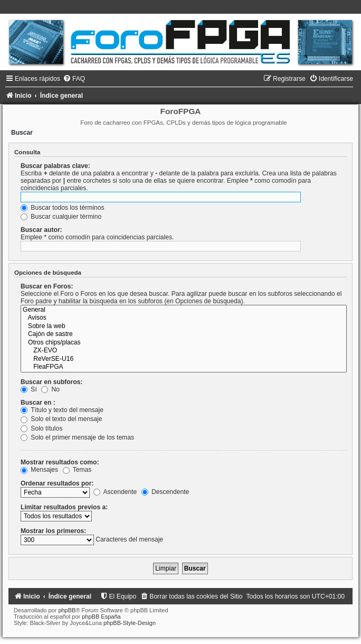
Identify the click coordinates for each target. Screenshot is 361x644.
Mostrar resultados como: (60, 462)
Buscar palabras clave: (55, 166)
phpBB (67, 610)
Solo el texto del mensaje (61, 419)
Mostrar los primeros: (53, 531)
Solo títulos (41, 428)
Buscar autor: (41, 230)
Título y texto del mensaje (62, 410)
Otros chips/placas (184, 343)
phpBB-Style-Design (130, 623)
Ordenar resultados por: (57, 483)
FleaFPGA (184, 367)
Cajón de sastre (184, 334)
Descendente (165, 492)
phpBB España (101, 617)
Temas (77, 470)
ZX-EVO (184, 351)
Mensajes (39, 470)
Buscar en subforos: (52, 382)
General (184, 310)
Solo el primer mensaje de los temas (77, 437)
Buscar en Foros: (47, 286)
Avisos (184, 318)
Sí (29, 389)
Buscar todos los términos (63, 208)
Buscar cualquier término (61, 217)
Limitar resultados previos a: (64, 507)
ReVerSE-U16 (184, 359)
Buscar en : (38, 403)
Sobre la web (184, 326)
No (50, 389)
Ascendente (115, 492)
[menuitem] (74, 79)
